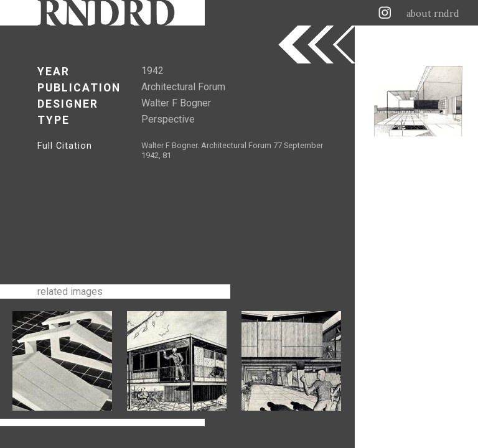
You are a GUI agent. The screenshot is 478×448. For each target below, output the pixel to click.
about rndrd (433, 14)
